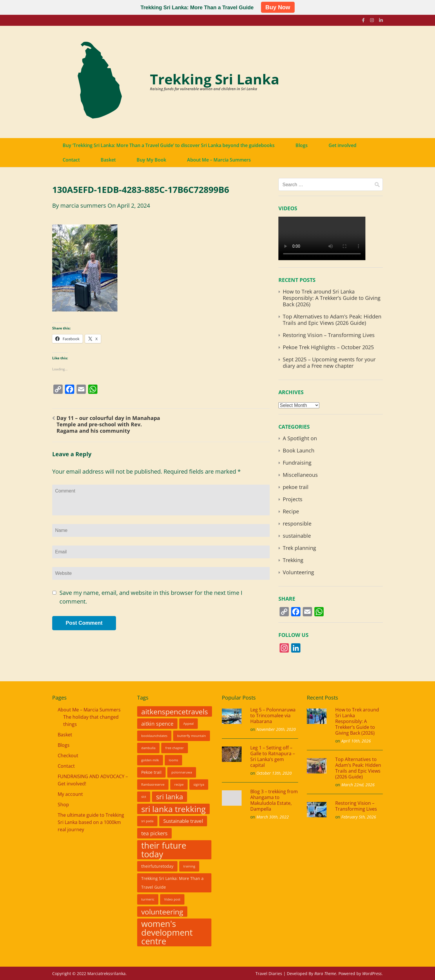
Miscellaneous (300, 475)
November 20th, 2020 (276, 729)
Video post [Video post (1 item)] (172, 899)
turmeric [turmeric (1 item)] (148, 899)
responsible (297, 523)
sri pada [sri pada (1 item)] (147, 821)
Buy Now (278, 7)
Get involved (342, 145)
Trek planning (299, 548)
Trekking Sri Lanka (215, 79)
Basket (108, 160)
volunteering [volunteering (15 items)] (162, 912)
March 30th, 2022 (273, 817)
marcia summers (83, 205)
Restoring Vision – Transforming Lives (329, 335)
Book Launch (299, 450)
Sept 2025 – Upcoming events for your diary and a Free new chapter (329, 363)
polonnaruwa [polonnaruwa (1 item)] (182, 772)
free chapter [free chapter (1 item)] (175, 748)
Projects (293, 499)
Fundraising (297, 463)
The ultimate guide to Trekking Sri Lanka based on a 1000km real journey (91, 822)
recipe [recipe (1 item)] (179, 785)
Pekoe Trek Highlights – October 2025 (328, 347)
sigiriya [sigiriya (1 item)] (199, 785)
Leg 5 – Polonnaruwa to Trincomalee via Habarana (273, 715)
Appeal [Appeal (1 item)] (188, 724)
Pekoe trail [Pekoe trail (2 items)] (151, 772)
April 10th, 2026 (356, 741)
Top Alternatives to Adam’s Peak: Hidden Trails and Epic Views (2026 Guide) (332, 320)
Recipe (291, 511)
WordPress (372, 973)
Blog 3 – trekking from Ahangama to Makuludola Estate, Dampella (274, 800)
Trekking (293, 560)
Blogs (302, 145)
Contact (71, 160)
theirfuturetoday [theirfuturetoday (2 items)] (157, 866)
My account (70, 794)
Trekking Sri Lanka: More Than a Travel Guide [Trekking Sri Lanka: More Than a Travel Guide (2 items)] (172, 883)
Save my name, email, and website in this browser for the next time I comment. (151, 597)
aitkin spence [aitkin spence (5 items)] (157, 723)
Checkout (68, 756)
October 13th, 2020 (274, 773)
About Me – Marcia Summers (219, 160)
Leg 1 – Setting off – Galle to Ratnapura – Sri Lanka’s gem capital (273, 756)
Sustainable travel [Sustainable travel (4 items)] (183, 821)
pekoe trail (296, 487)
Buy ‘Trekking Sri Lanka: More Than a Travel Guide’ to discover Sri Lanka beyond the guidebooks (169, 145)
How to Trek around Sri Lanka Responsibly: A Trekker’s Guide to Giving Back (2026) (332, 298)
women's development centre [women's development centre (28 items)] (167, 932)
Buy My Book (151, 160)
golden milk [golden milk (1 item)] (150, 760)
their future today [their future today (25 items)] (164, 850)
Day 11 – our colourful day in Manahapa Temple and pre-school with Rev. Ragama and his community (108, 424)
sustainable (297, 536)
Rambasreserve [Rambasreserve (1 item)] (153, 785)
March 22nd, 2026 (358, 785)
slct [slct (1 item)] (144, 797)
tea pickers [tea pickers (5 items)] (154, 833)
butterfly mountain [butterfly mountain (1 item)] (192, 736)
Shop (63, 805)
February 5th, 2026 (359, 817)
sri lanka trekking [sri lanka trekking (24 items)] (173, 809)
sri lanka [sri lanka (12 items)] (170, 797)
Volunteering (298, 572)
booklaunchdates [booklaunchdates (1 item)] (154, 736)
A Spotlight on (300, 438)
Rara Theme (325, 973)
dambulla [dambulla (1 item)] (148, 748)
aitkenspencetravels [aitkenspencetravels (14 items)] (175, 711)
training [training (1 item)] (189, 866)
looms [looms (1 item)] (173, 760)
